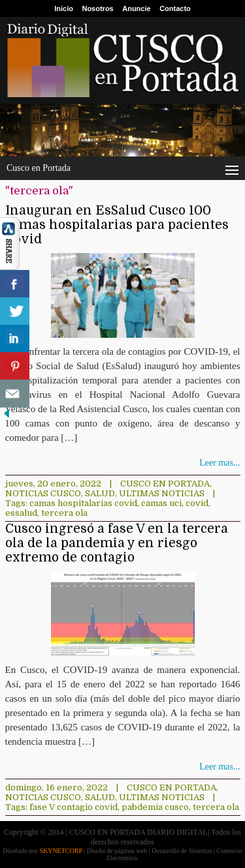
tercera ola (64, 513)
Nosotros (97, 8)
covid (197, 503)
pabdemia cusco (155, 807)
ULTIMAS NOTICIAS (162, 493)
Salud (100, 493)
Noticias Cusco (43, 493)
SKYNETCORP (60, 851)
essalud (21, 513)
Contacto (175, 8)
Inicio (64, 8)
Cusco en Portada (165, 484)
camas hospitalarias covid (83, 503)
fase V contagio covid (73, 807)
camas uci (161, 503)
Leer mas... (220, 463)
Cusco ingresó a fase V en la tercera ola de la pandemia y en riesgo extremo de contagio (117, 543)
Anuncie (136, 8)
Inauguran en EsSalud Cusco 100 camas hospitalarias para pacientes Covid (117, 225)
